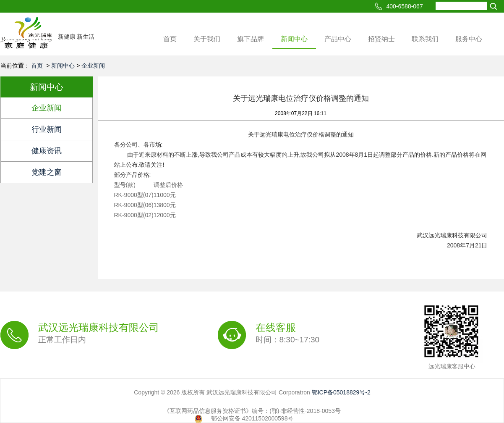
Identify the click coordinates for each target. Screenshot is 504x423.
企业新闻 (93, 66)
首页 (170, 39)
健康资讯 (47, 151)
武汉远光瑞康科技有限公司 (99, 334)
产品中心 (338, 39)
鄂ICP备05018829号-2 (341, 392)
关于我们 (207, 39)
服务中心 (469, 39)
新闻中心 (294, 39)
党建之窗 (47, 172)
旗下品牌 (251, 39)
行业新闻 (47, 129)
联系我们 (425, 39)
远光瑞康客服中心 (452, 366)
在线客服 (288, 334)
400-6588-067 (405, 6)
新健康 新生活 (76, 37)
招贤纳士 (381, 39)
